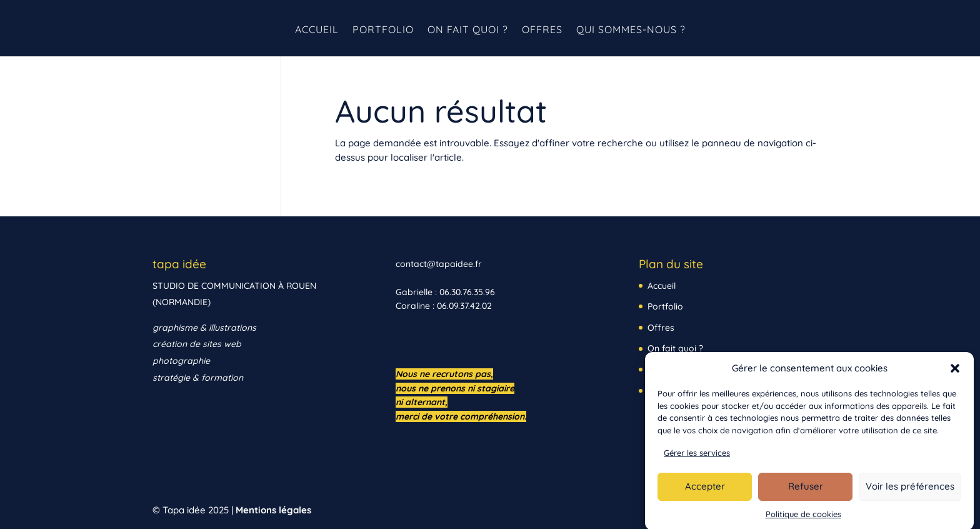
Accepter (705, 491)
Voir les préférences (910, 491)
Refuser (806, 491)
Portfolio (383, 30)
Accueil (317, 30)
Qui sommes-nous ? (631, 30)
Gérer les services (697, 458)
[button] (955, 373)
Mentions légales (273, 510)
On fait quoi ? (468, 30)
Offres (542, 30)
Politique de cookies (803, 519)
